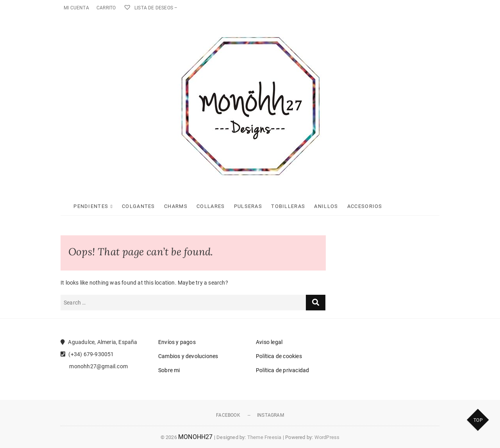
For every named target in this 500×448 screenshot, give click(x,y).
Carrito (106, 8)
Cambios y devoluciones (188, 356)
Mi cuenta (76, 8)
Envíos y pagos (177, 342)
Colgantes (138, 206)
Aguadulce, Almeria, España (99, 342)
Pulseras (248, 206)
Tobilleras (288, 206)
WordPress (327, 437)
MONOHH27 (196, 437)
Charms (176, 206)
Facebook (228, 415)
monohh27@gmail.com (94, 366)
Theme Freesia (264, 437)
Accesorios (365, 206)
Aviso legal (269, 342)
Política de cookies (279, 356)
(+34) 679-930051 (87, 354)
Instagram (271, 415)
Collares (211, 206)
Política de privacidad (282, 370)
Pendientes (91, 206)
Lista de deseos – (151, 8)
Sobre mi (169, 370)
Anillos (326, 206)
